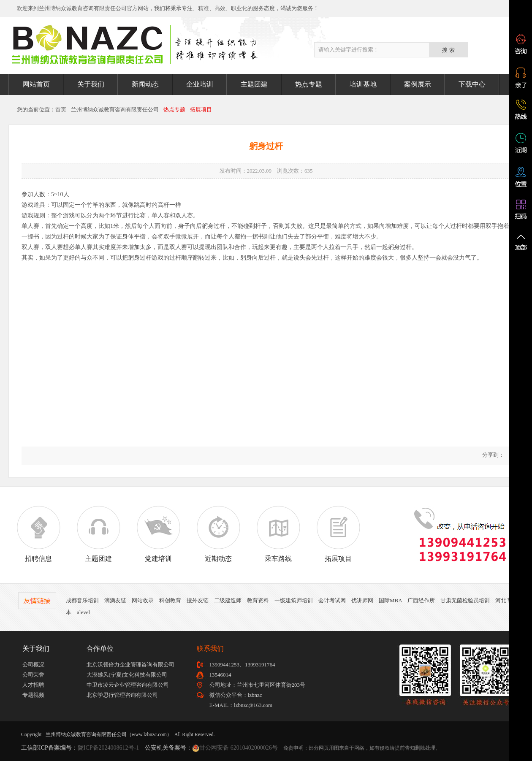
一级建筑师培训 (294, 600)
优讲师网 (362, 600)
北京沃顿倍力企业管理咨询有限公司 (130, 665)
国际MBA (390, 600)
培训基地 (363, 84)
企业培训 (200, 84)
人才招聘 (33, 685)
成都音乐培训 (82, 600)
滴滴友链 (115, 600)
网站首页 (36, 84)
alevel (83, 612)
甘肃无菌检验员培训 (465, 600)
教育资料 (258, 600)
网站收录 (143, 600)
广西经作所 (421, 600)
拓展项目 (338, 534)
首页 (61, 110)
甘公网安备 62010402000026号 (239, 748)
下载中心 (472, 84)
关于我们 (91, 84)
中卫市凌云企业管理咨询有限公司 (128, 685)
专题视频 (33, 695)
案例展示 (418, 84)
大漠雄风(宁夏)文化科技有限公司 (127, 675)
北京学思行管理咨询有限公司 (122, 695)
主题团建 (254, 84)
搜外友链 (198, 600)
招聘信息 (38, 534)
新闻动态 (145, 84)
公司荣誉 (33, 675)
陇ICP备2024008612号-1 (108, 748)
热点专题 (309, 84)
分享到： (493, 455)
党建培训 (158, 534)
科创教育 (170, 600)
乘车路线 (278, 534)
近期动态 (218, 534)
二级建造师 (228, 600)
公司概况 (33, 665)
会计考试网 (332, 600)
